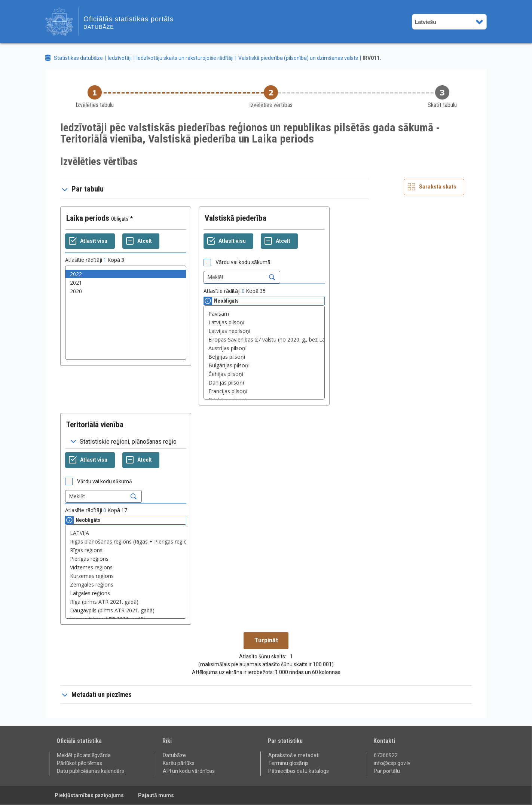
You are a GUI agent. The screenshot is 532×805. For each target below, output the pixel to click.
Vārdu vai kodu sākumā (243, 262)
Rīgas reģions (126, 550)
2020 (126, 291)
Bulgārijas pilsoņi (264, 365)
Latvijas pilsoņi (264, 322)
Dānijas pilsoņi (264, 382)
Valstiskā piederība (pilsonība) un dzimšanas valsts (298, 58)
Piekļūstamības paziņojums (89, 795)
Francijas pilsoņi (264, 391)
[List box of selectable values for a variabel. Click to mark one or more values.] (126, 313)
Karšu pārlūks (179, 763)
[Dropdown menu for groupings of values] (126, 442)
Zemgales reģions (126, 584)
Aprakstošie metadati (294, 755)
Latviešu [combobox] (426, 22)
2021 (126, 283)
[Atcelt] (141, 241)
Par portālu (387, 771)
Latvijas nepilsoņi (264, 331)
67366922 (386, 755)
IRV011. (372, 58)
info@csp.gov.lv (392, 763)
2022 (126, 274)
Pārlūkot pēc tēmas (80, 763)
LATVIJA (126, 533)
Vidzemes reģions (126, 567)
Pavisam (264, 314)
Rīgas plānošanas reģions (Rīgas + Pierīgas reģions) (126, 541)
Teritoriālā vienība (95, 425)
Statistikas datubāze (78, 58)
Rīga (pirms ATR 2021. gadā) (126, 602)
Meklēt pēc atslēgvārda (84, 755)
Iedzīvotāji (120, 58)
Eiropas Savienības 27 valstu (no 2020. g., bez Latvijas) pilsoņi (264, 339)
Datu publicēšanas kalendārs (91, 771)
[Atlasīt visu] (90, 241)
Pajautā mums (156, 795)
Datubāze (174, 755)
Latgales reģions (126, 593)
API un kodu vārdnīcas (189, 771)
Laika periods (88, 218)
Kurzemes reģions (126, 576)
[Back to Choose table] (95, 97)
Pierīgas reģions (126, 559)
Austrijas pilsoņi (264, 348)
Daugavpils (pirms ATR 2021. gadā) (126, 610)
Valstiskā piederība (236, 218)
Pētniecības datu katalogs (299, 771)
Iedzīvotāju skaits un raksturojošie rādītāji (185, 58)
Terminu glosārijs (288, 763)
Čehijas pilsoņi (264, 374)
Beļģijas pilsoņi (264, 357)
